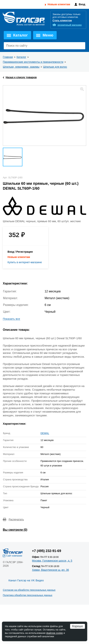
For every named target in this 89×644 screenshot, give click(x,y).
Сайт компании (14, 556)
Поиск (81, 46)
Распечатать (16, 519)
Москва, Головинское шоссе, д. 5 (52, 561)
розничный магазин (70, 25)
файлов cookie (55, 633)
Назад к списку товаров (21, 77)
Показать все (11, 319)
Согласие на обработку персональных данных (29, 590)
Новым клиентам (59, 4)
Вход (82, 4)
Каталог (20, 35)
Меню (48, 35)
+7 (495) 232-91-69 (47, 551)
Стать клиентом (62, 20)
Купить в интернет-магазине (25, 262)
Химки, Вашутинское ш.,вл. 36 (50, 570)
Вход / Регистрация (20, 252)
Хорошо (77, 626)
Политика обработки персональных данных (28, 595)
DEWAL (45, 433)
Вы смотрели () (15, 530)
